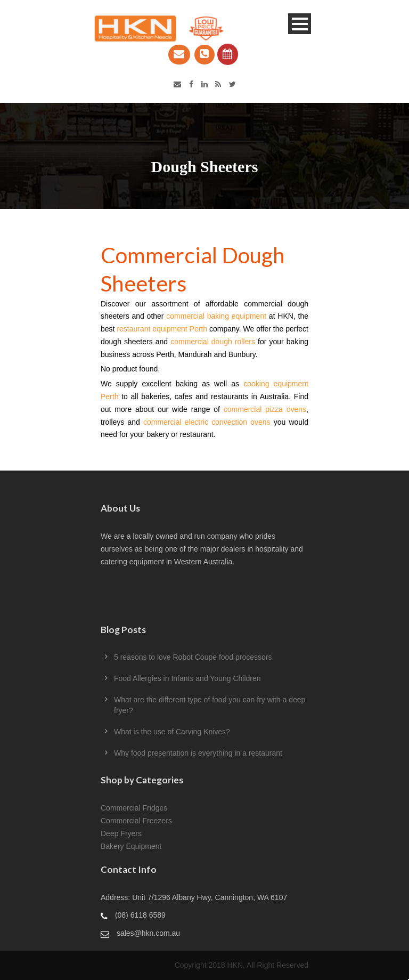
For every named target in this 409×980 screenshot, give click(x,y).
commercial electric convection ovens (207, 422)
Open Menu (300, 24)
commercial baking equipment (216, 316)
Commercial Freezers (136, 821)
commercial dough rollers (213, 342)
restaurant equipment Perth (162, 329)
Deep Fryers (121, 833)
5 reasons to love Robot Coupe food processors (193, 657)
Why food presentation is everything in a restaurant (198, 753)
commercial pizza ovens (265, 409)
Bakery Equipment (131, 846)
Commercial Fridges (134, 808)
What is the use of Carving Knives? (172, 732)
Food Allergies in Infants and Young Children (187, 678)
